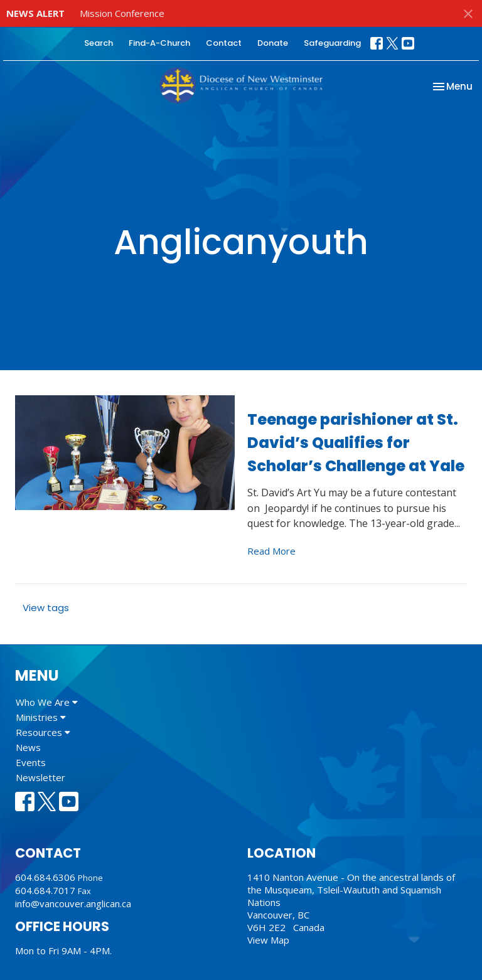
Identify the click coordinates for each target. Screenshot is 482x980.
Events (31, 762)
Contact (224, 43)
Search (99, 43)
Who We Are (47, 702)
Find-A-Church (159, 43)
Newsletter (40, 777)
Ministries (41, 717)
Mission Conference (122, 13)
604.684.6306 (45, 877)
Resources (43, 732)
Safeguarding (332, 43)
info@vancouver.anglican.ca (73, 903)
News (28, 747)
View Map (268, 940)
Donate (273, 43)
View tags (46, 608)
